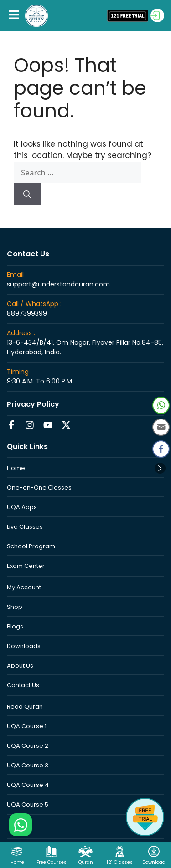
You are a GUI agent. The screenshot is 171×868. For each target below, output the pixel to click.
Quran (86, 862)
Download (154, 862)
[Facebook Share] (161, 449)
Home (17, 862)
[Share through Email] (161, 427)
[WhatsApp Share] (161, 405)
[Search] (27, 194)
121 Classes (120, 862)
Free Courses (52, 862)
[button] (14, 15)
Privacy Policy (33, 404)
